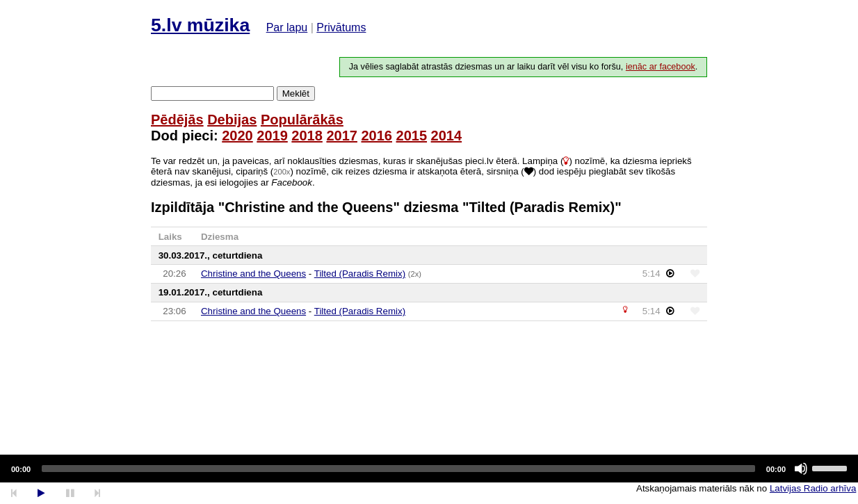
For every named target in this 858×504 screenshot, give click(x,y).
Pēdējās (177, 120)
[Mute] (801, 469)
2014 (447, 136)
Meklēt (296, 94)
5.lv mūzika (200, 25)
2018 (307, 136)
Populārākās (302, 120)
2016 (377, 136)
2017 (342, 136)
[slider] (398, 469)
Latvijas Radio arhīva (813, 488)
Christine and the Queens (253, 274)
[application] (429, 469)
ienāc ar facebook (661, 67)
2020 (237, 136)
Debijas (232, 120)
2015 (412, 136)
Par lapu (287, 27)
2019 (272, 136)
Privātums (341, 27)
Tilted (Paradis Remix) (360, 274)
